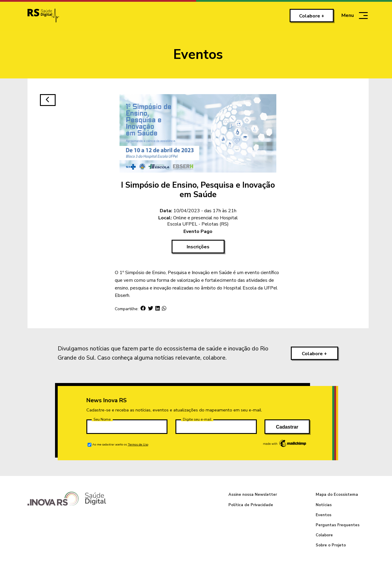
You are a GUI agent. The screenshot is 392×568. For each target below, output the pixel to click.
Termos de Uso (138, 444)
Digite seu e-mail (197, 419)
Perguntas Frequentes (338, 525)
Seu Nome (102, 419)
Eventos (324, 515)
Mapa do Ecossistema (337, 495)
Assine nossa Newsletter (253, 495)
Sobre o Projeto (331, 545)
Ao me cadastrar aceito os (120, 444)
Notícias (324, 505)
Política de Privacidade (251, 505)
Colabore (324, 535)
